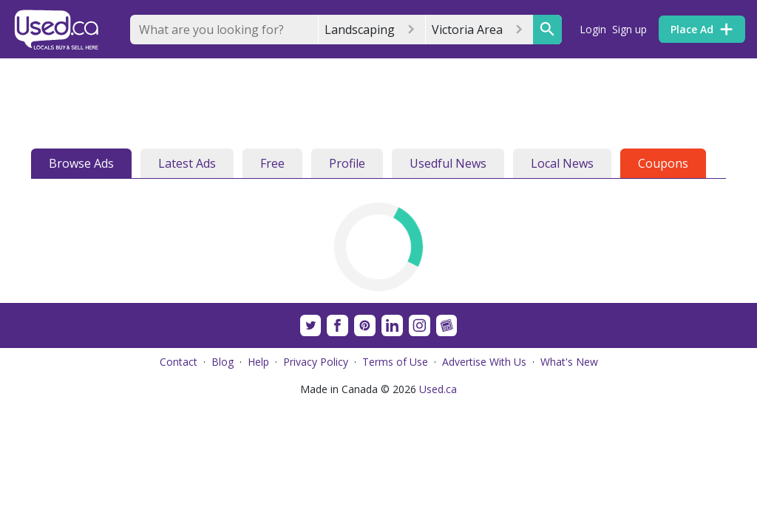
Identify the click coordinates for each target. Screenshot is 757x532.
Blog (223, 362)
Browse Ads (81, 163)
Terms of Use (395, 362)
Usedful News (448, 163)
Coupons (663, 163)
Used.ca (438, 389)
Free (272, 163)
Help (258, 362)
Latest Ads (187, 163)
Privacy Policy (316, 362)
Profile (347, 163)
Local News (562, 163)
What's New (569, 362)
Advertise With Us (484, 362)
